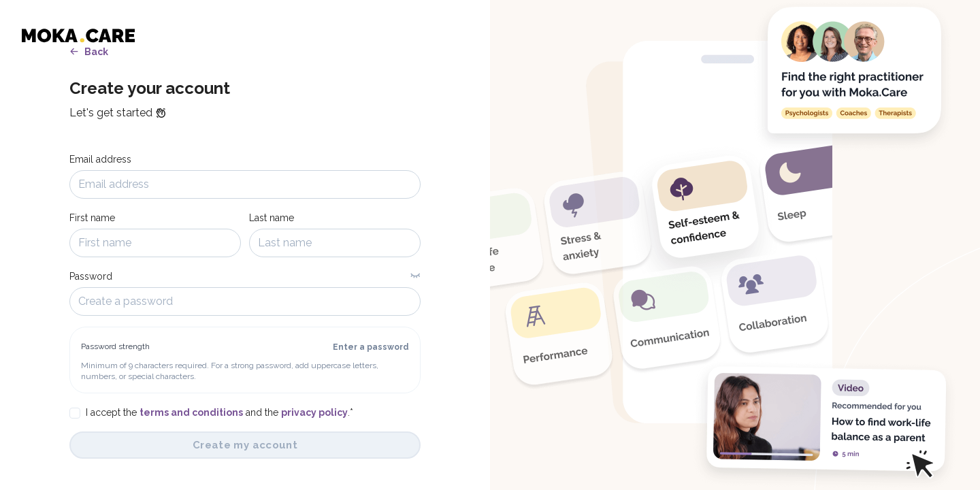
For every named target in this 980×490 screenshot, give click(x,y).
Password (91, 276)
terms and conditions (191, 412)
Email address (100, 159)
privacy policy (314, 412)
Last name (272, 218)
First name (92, 218)
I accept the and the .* (219, 412)
